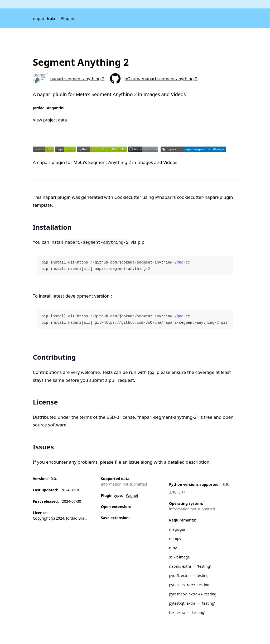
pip (141, 242)
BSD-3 (113, 417)
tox (151, 372)
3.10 (173, 492)
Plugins (68, 18)
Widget (132, 495)
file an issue (127, 462)
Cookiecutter (128, 197)
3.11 (182, 492)
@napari (164, 197)
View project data (50, 120)
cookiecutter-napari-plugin (205, 197)
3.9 (225, 484)
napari (44, 18)
